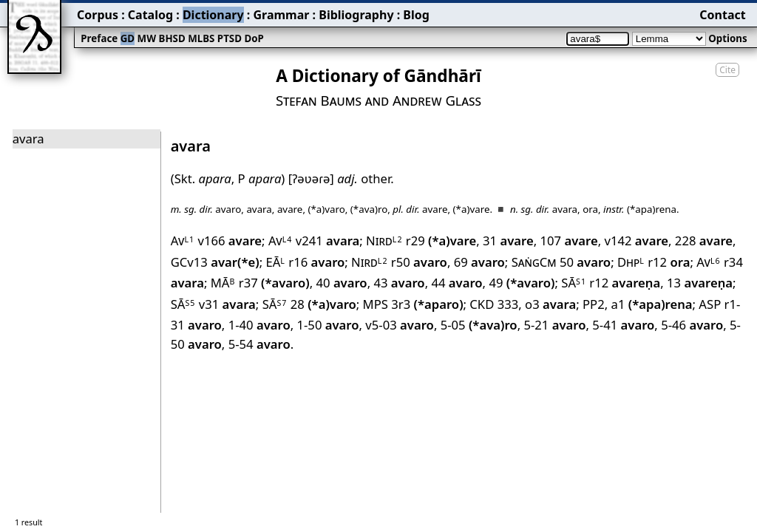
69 (479, 262)
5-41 (623, 325)
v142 (636, 241)
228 (704, 241)
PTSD (230, 38)
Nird (384, 241)
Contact (722, 15)
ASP (710, 304)
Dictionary (213, 15)
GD (128, 38)
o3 (550, 304)
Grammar (281, 15)
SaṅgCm (534, 262)
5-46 (692, 325)
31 (508, 241)
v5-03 (400, 325)
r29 (441, 241)
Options (727, 38)
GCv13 (215, 262)
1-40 (259, 325)
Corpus (98, 15)
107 (568, 241)
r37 (274, 283)
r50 (419, 262)
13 (700, 283)
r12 (669, 262)
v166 (230, 241)
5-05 (479, 325)
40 (341, 283)
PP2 (594, 304)
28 (323, 304)
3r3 (427, 304)
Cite (727, 70)
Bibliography (356, 15)
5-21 (554, 325)
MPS (376, 304)
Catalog (150, 15)
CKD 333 (494, 304)
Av (183, 241)
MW (147, 38)
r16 (316, 262)
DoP (254, 38)
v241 (328, 241)
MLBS (201, 38)
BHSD (172, 38)
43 (399, 283)
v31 (227, 304)
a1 (652, 304)
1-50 (327, 325)
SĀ (574, 283)
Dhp (631, 262)
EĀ (275, 262)
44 (456, 283)
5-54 (259, 344)
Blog (416, 15)
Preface (99, 38)
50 (585, 262)
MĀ (223, 283)
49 (522, 283)
